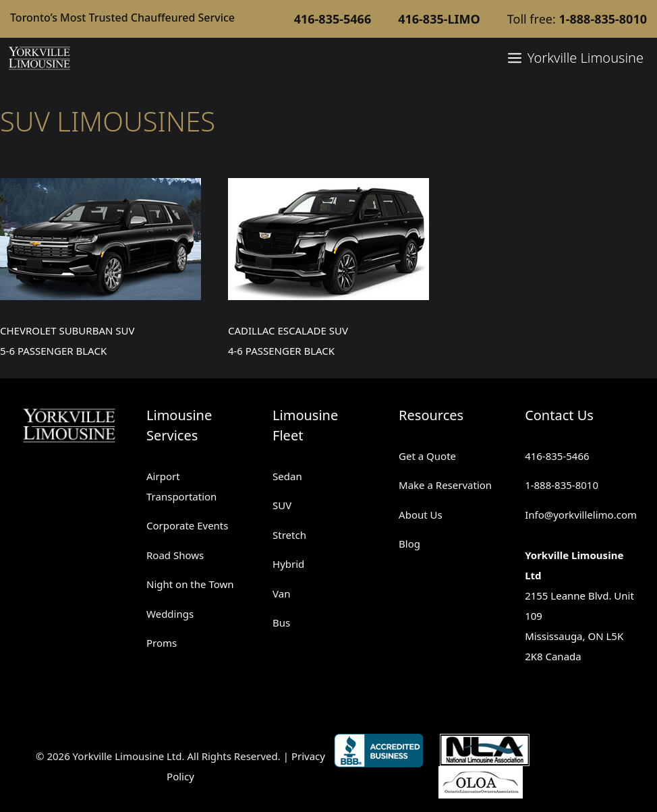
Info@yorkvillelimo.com (581, 515)
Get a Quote (427, 456)
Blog (409, 544)
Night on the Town (190, 584)
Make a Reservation (445, 485)
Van (281, 593)
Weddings (170, 614)
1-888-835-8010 (562, 485)
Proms (162, 643)
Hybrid (288, 564)
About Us (421, 515)
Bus (281, 622)
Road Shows (175, 555)
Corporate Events (187, 525)
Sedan (287, 476)
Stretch (289, 535)
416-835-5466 (557, 456)
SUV (282, 505)
